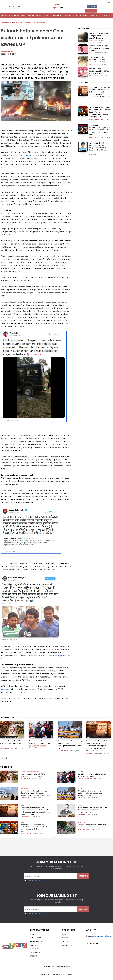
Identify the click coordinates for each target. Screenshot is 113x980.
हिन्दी (62, 8)
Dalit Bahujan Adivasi (96, 40)
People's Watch (94, 119)
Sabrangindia (7, 51)
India (80, 94)
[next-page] (7, 758)
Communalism (29, 23)
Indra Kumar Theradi (37, 746)
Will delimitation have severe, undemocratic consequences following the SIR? (90, 793)
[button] (109, 3)
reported (18, 326)
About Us (92, 7)
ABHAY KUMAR (82, 815)
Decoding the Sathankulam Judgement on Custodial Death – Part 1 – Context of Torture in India (100, 129)
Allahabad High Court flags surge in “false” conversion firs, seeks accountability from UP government (35, 794)
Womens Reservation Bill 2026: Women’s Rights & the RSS (12, 743)
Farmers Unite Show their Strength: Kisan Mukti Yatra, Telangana (98, 35)
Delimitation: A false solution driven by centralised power (90, 775)
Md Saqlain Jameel (84, 834)
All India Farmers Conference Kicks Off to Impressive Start (99, 70)
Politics (32, 737)
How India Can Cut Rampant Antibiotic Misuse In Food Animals (99, 59)
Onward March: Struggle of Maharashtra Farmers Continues (98, 48)
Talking (28, 155)
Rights (81, 114)
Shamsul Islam (6, 748)
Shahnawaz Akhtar (96, 152)
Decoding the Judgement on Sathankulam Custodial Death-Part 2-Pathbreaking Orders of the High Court (100, 111)
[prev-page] (2, 758)
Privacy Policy (44, 883)
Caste (80, 805)
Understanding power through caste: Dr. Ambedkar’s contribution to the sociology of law (92, 810)
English (55, 8)
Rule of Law (24, 788)
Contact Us (91, 11)
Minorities (41, 23)
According (5, 689)
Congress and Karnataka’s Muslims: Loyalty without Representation (89, 829)
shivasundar (63, 751)
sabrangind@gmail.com (101, 938)
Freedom (92, 52)
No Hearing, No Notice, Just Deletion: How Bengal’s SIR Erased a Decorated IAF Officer (98, 146)
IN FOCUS (83, 82)
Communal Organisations (11, 23)
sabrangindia (94, 101)
